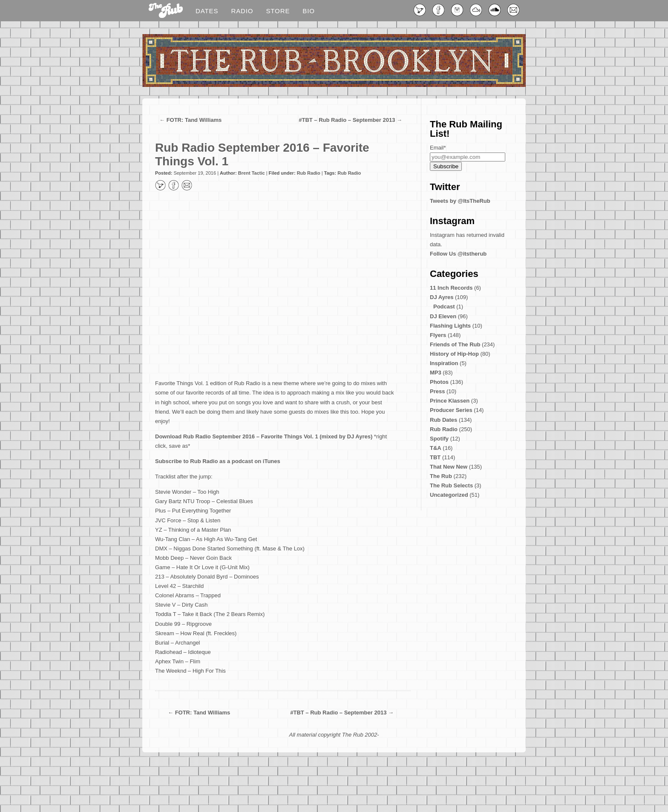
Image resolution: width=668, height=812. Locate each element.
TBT (435, 457)
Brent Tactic (252, 173)
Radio (242, 11)
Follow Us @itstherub (458, 254)
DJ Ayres (442, 297)
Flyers (438, 335)
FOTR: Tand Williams (194, 120)
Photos (439, 382)
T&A (436, 448)
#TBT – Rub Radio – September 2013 (347, 120)
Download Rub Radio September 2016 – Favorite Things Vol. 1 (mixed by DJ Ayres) (264, 436)
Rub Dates (443, 420)
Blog (166, 11)
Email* (438, 148)
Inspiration (444, 363)
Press (437, 391)
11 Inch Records (451, 288)
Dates (207, 11)
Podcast (444, 307)
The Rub (441, 476)
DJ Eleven (443, 316)
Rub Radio (309, 173)
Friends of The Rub (455, 344)
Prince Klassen (450, 401)
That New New (449, 467)
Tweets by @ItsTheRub (460, 201)
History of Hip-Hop (454, 354)
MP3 (436, 373)
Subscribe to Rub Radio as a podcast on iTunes (218, 461)
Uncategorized (449, 495)
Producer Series (451, 410)
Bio (309, 11)
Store (278, 11)
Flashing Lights (450, 326)
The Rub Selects (451, 485)
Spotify (439, 439)
